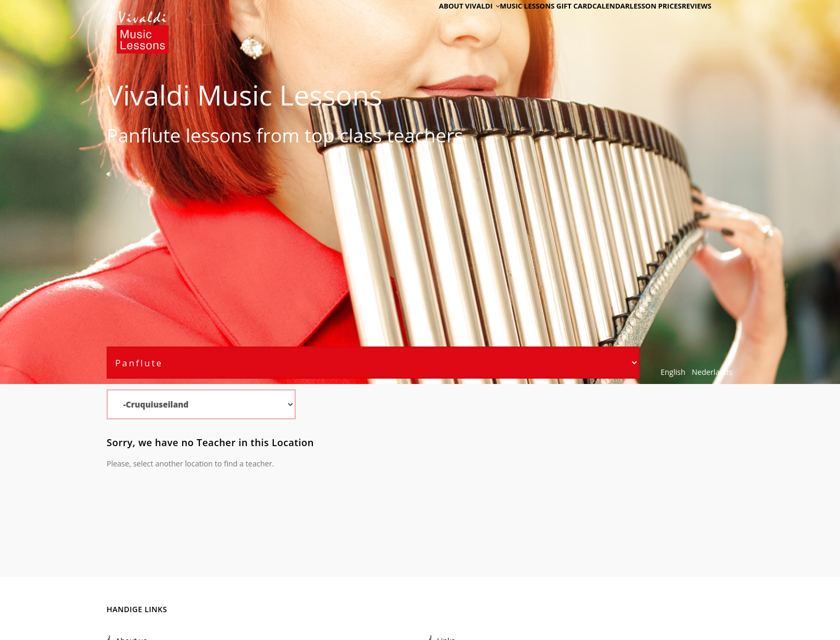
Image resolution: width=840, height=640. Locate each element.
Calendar (588, 23)
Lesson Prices (642, 23)
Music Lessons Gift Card (517, 23)
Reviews (692, 23)
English (673, 372)
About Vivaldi (435, 23)
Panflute (144, 135)
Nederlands (712, 372)
